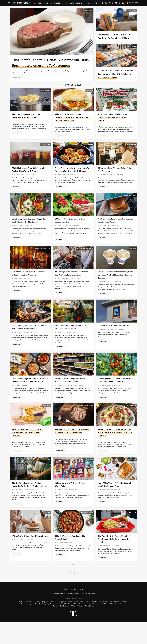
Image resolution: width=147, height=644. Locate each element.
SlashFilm (96, 626)
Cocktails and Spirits (43, 259)
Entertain (47, 205)
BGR (20, 624)
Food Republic (61, 624)
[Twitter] (106, 3)
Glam (81, 624)
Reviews (133, 259)
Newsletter (132, 3)
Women (80, 628)
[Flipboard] (109, 3)
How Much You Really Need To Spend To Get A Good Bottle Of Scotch (27, 285)
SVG (112, 626)
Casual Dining (88, 11)
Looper (30, 626)
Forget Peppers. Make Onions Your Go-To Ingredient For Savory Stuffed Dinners (72, 178)
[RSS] (123, 3)
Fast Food (90, 97)
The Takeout (64, 628)
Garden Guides (73, 624)
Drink (95, 3)
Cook (88, 3)
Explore (45, 624)
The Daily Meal (120, 626)
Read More (16, 83)
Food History (131, 50)
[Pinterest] (113, 3)
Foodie (52, 624)
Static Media (61, 615)
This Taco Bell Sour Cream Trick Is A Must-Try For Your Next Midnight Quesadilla (30, 449)
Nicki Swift (56, 626)
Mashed (37, 626)
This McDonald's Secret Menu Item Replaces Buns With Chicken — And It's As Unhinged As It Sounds (72, 124)
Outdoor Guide (67, 626)
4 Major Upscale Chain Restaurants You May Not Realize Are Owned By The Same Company (115, 449)
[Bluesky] (116, 3)
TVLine (73, 628)
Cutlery (47, 534)
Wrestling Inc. (90, 628)
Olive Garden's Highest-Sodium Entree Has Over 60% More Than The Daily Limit (28, 395)
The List (55, 628)
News (46, 3)
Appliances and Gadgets (85, 259)
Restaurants (68, 3)
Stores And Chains (130, 315)
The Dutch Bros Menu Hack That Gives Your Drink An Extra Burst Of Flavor (115, 38)
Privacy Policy (78, 612)
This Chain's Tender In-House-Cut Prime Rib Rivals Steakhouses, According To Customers (51, 65)
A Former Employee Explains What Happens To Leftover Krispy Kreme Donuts (115, 124)
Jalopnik (23, 626)
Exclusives (55, 3)
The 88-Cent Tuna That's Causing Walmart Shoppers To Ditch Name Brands (72, 449)
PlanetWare (78, 626)
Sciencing (88, 626)
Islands (124, 624)
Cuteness (37, 624)
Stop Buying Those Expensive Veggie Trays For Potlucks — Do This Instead (28, 232)
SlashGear (105, 626)
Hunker (117, 624)
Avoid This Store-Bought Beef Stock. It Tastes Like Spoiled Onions (70, 395)
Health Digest (97, 624)
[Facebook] (103, 3)
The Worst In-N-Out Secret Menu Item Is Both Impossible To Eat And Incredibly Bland (115, 561)
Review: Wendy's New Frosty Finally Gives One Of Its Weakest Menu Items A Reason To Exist (116, 285)
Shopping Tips (131, 151)
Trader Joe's (132, 478)
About (65, 612)
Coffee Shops (131, 11)
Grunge (88, 624)
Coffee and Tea (45, 478)
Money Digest (46, 626)
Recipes (38, 3)
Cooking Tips (46, 97)
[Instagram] (120, 3)
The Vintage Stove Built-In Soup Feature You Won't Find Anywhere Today (72, 285)
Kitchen (80, 3)
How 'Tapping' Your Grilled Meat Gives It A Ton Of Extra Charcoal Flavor (28, 341)
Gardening (89, 205)
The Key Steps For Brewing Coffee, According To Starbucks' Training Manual (29, 505)
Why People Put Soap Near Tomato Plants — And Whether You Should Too (115, 395)
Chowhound (28, 624)
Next (77, 595)
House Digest (108, 624)
